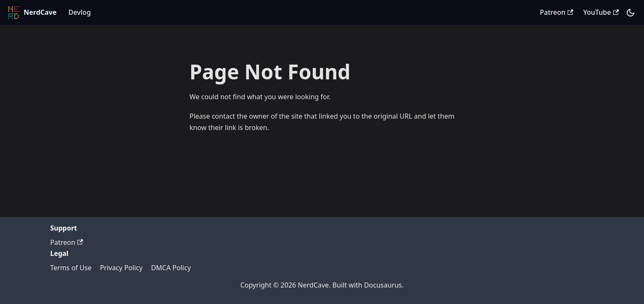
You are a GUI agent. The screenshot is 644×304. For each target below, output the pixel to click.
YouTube (601, 12)
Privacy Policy (121, 268)
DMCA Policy (171, 268)
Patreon (556, 12)
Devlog (80, 12)
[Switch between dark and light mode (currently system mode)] (630, 13)
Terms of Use (71, 268)
